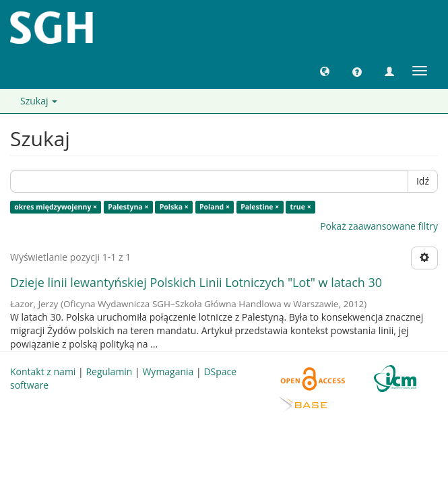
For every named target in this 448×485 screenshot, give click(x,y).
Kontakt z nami (43, 371)
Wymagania (168, 371)
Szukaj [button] (39, 101)
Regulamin (109, 371)
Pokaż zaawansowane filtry (379, 226)
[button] (325, 71)
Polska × (174, 207)
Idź (423, 181)
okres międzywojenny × (56, 207)
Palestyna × (128, 207)
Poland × (215, 207)
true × (301, 207)
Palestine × (260, 207)
